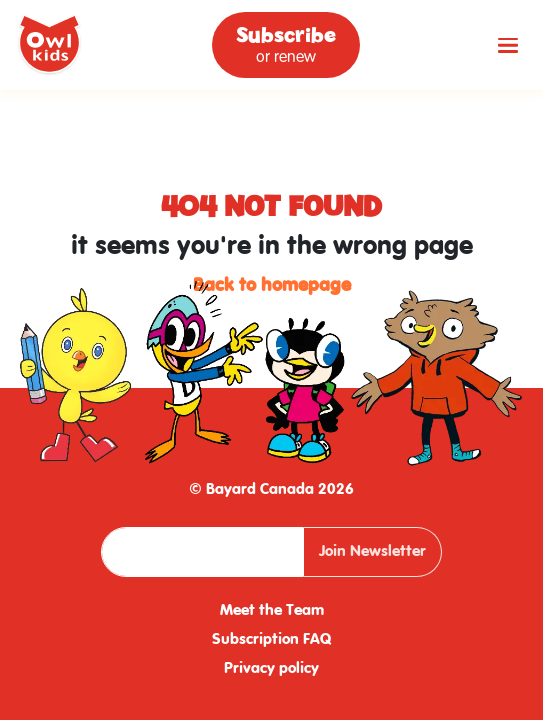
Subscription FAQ (272, 640)
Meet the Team (272, 611)
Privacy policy (271, 669)
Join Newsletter (372, 552)
